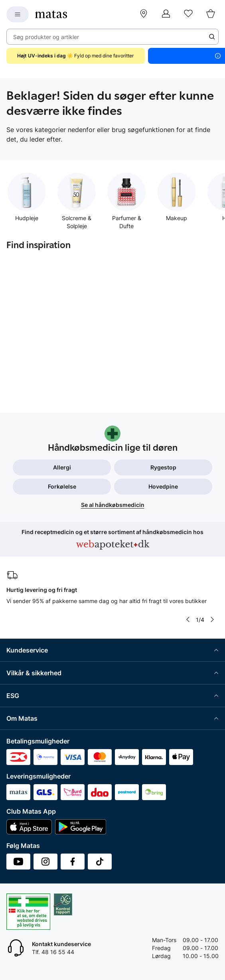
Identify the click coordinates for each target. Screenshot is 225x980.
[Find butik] (144, 14)
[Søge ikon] (212, 37)
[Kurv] (211, 14)
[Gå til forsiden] (51, 14)
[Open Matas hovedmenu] (18, 14)
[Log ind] (166, 14)
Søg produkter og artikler (46, 37)
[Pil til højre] (212, 619)
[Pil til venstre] (188, 619)
